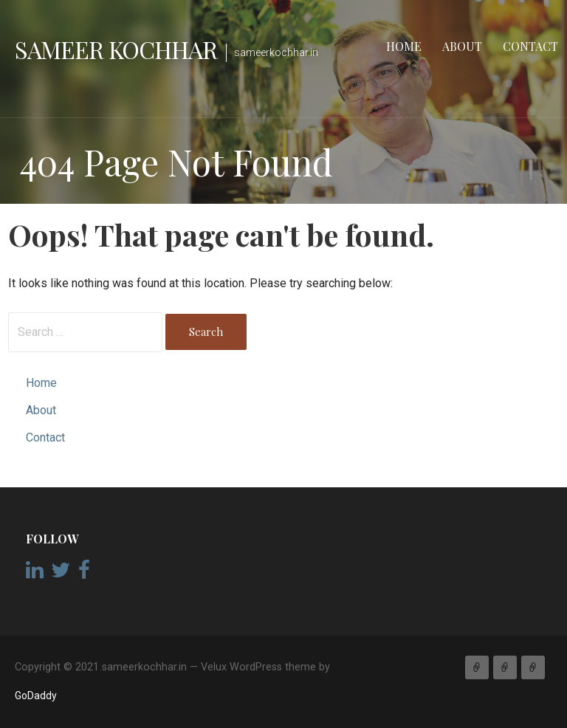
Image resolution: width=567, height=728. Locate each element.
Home (404, 46)
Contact (530, 46)
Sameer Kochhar (116, 49)
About (462, 46)
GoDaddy (36, 696)
